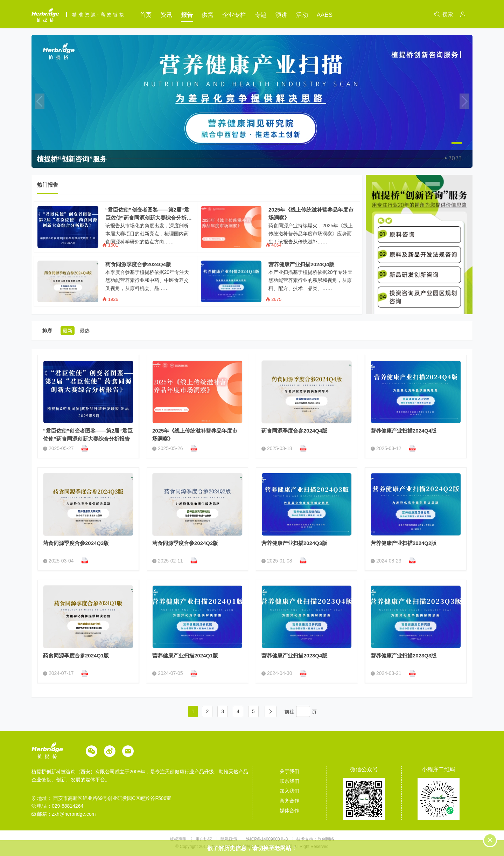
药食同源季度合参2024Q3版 (76, 543)
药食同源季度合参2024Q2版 (185, 543)
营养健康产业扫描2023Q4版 (294, 655)
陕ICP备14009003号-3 (267, 839)
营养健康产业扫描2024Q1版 (185, 655)
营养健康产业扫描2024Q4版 (301, 264)
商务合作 (289, 801)
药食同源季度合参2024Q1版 (76, 655)
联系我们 (289, 781)
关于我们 (289, 771)
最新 (68, 331)
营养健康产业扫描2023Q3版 (404, 655)
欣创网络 (326, 839)
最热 (85, 331)
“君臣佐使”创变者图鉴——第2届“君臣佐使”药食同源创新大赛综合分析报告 (149, 214)
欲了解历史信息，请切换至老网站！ (252, 848)
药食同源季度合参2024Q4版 (138, 264)
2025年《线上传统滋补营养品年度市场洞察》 (311, 214)
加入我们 (289, 791)
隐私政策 (229, 839)
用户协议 (204, 839)
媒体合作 (289, 810)
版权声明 (179, 839)
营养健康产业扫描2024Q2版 (404, 543)
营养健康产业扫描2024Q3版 (294, 543)
